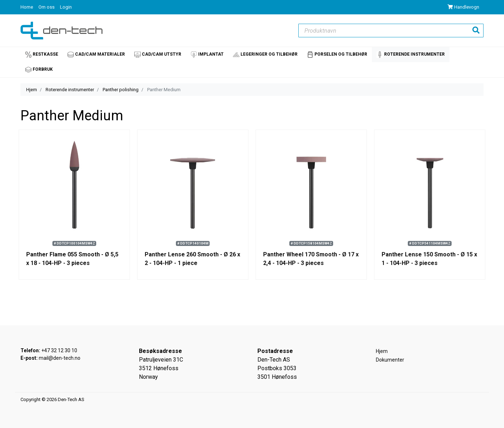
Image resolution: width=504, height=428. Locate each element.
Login (66, 7)
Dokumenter (390, 360)
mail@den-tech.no (60, 358)
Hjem (32, 90)
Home (27, 7)
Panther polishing (121, 90)
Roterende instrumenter (70, 90)
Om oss (47, 7)
